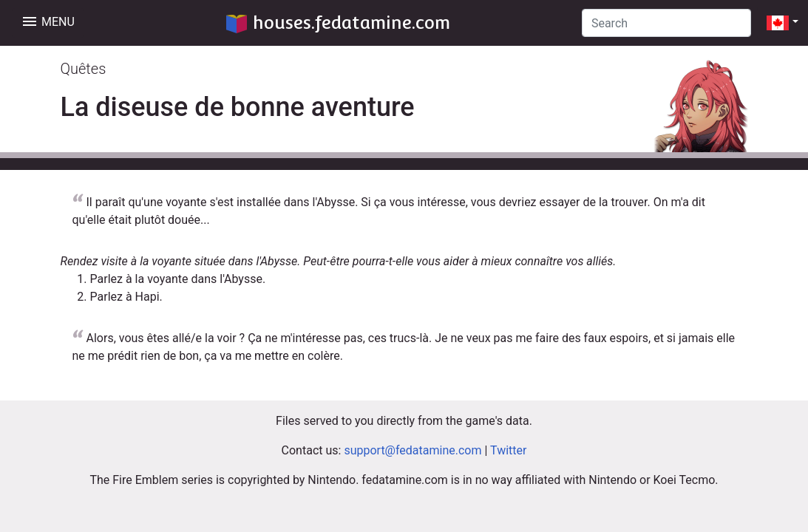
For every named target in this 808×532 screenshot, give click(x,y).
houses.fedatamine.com (338, 23)
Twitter (508, 450)
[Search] (666, 23)
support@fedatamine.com (413, 450)
